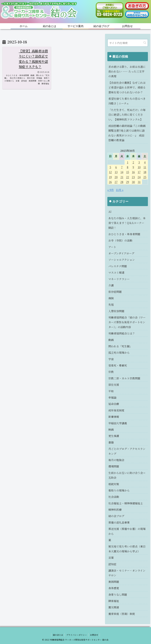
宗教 (111, 372)
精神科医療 (115, 510)
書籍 (111, 442)
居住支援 (114, 385)
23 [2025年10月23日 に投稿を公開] (133, 177)
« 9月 (111, 190)
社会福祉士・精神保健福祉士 (126, 503)
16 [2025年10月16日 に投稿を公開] (133, 172)
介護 (111, 285)
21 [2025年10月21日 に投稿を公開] (122, 177)
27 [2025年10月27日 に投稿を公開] (116, 182)
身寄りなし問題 (118, 595)
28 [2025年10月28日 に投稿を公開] (122, 182)
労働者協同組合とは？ (122, 333)
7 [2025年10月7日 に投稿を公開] (122, 167)
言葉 (111, 558)
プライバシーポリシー (77, 635)
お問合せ (94, 635)
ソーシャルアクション (122, 260)
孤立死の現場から (119, 353)
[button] (145, 43)
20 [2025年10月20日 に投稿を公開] (116, 177)
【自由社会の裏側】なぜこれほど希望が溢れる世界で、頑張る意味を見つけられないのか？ (127, 87)
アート (112, 247)
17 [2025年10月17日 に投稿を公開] (139, 172)
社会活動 (114, 497)
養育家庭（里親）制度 (122, 614)
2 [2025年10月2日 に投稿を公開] (133, 162)
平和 (111, 391)
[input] (128, 43)
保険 (111, 298)
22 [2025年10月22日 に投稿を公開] (128, 177)
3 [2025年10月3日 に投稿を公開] (139, 162)
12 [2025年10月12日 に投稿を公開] (110, 172)
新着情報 (114, 417)
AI (110, 212)
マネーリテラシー (119, 279)
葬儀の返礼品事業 (119, 522)
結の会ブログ (116, 516)
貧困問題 (114, 582)
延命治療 (114, 404)
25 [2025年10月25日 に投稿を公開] (145, 177)
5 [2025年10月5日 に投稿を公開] (110, 167)
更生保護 (114, 436)
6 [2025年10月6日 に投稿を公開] (116, 167)
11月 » (120, 190)
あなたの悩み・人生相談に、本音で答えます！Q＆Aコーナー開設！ (127, 223)
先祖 (111, 304)
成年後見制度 (116, 410)
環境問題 (114, 466)
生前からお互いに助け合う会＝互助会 (127, 475)
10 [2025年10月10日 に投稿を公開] (139, 167)
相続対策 (114, 484)
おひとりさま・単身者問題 (124, 234)
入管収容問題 (116, 311)
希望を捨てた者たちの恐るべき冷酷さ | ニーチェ (127, 101)
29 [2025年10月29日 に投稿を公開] (128, 182)
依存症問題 (115, 292)
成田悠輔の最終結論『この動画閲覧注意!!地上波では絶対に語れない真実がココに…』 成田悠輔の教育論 (127, 133)
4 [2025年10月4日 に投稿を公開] (145, 162)
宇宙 (111, 359)
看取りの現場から (119, 490)
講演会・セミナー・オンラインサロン (127, 573)
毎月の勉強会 (116, 460)
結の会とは (58, 635)
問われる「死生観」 (120, 346)
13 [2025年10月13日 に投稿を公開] (116, 172)
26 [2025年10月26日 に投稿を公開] (110, 182)
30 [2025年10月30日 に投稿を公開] (133, 182)
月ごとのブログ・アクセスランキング (127, 451)
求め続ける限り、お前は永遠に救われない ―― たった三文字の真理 (127, 71)
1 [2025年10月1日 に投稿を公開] (128, 162)
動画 (111, 340)
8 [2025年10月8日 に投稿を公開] (128, 167)
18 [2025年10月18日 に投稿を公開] (145, 172)
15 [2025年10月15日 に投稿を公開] (128, 172)
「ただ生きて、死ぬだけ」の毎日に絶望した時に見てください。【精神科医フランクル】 (127, 115)
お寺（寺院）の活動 (120, 240)
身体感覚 (114, 588)
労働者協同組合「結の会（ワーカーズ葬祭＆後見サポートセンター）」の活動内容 (127, 322)
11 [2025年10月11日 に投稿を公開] (145, 167)
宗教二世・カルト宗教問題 (124, 378)
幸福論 (112, 397)
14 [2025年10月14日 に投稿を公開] (122, 172)
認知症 (112, 564)
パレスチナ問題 (118, 266)
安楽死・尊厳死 (118, 365)
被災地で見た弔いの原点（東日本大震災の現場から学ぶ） (127, 549)
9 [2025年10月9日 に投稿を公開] (133, 167)
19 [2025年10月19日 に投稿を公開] (110, 177)
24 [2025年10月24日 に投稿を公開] (139, 177)
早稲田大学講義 (118, 423)
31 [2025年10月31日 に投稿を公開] (139, 182)
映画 (111, 429)
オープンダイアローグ (121, 253)
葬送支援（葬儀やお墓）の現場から (127, 531)
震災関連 (114, 607)
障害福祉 (114, 601)
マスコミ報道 (116, 272)
